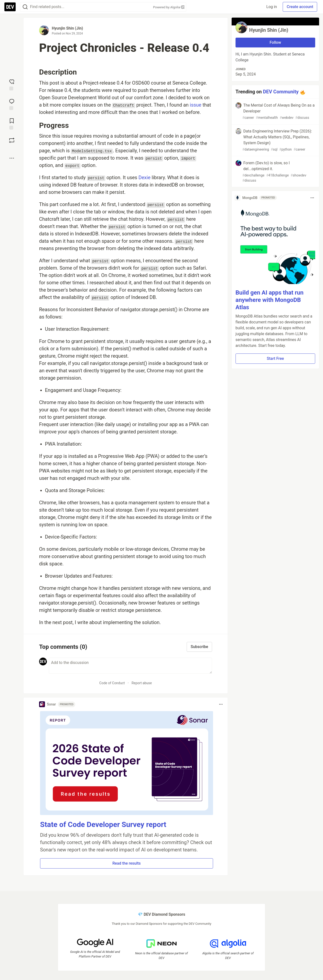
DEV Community (281, 92)
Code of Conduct (112, 683)
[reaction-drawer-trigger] (12, 84)
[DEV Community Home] (10, 7)
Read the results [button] (127, 863)
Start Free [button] (275, 358)
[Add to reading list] (12, 123)
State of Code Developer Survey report (103, 824)
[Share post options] (12, 158)
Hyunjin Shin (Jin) (67, 28)
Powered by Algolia (169, 7)
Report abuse (142, 683)
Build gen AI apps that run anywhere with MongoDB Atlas (269, 300)
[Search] (25, 7)
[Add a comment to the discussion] (130, 666)
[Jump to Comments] (12, 104)
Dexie (145, 177)
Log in (272, 7)
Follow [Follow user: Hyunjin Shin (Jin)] (275, 42)
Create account (300, 7)
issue (196, 105)
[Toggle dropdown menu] (221, 704)
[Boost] (12, 140)
